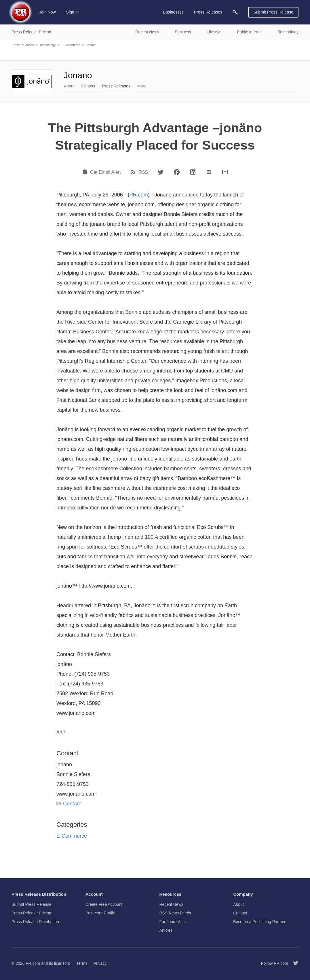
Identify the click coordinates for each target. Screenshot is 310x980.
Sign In (73, 12)
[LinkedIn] (193, 172)
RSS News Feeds (175, 913)
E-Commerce (71, 45)
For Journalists (173, 922)
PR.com (139, 195)
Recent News (171, 904)
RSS (143, 172)
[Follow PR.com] (293, 963)
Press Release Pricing (31, 913)
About (69, 86)
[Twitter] (161, 172)
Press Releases (23, 45)
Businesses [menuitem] (173, 12)
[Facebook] (177, 172)
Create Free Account (104, 904)
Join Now (47, 12)
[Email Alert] (86, 172)
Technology (47, 45)
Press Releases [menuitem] (208, 12)
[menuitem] (235, 12)
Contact (88, 86)
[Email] (225, 172)
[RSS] (134, 172)
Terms (82, 963)
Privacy (100, 963)
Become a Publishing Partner (259, 922)
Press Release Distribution (35, 922)
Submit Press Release (273, 12)
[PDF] (209, 172)
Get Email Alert (105, 172)
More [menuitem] (142, 86)
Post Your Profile (100, 913)
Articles (166, 930)
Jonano (91, 45)
